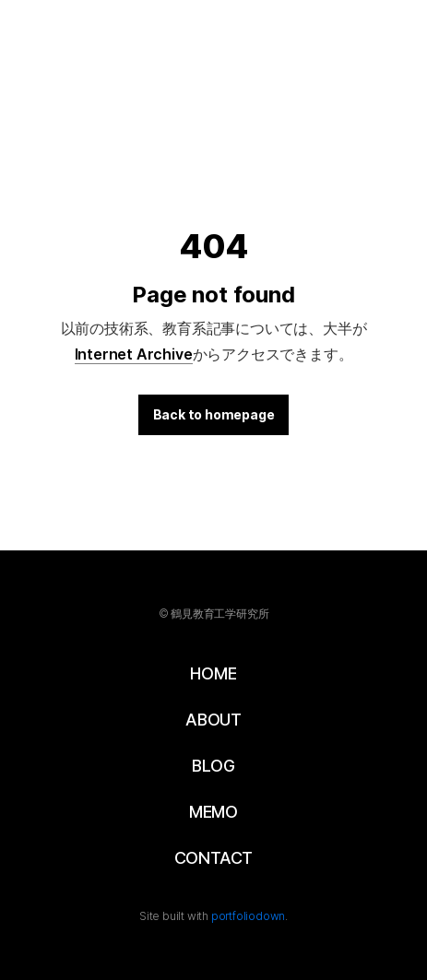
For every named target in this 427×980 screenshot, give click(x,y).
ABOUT (213, 720)
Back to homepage (214, 414)
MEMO (213, 812)
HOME (213, 673)
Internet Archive (134, 354)
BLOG (213, 766)
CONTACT (214, 858)
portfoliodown (248, 916)
